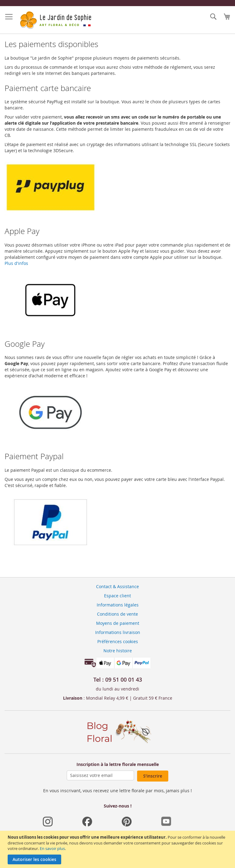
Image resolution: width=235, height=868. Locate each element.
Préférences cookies (118, 641)
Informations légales (118, 605)
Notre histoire (118, 651)
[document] (118, 849)
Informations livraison (118, 632)
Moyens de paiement (118, 623)
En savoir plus (52, 848)
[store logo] (55, 20)
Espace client (117, 596)
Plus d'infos (16, 263)
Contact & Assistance (117, 586)
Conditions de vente (117, 614)
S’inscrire (153, 776)
